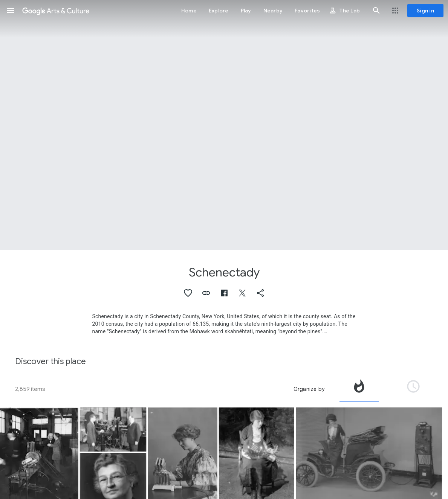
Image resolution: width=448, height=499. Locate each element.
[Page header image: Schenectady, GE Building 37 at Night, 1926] (224, 125)
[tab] (359, 389)
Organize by (309, 389)
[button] (11, 11)
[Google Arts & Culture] (56, 11)
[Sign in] (425, 11)
